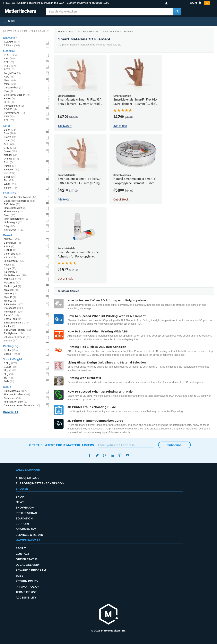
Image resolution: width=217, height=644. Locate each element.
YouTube (128, 455)
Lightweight (13, 223)
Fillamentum (14, 261)
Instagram (105, 455)
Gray (10, 148)
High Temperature (17, 219)
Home (61, 32)
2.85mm (12, 46)
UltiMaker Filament (17, 337)
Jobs (19, 576)
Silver (10, 177)
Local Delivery (28, 565)
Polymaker (13, 312)
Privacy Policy (27, 587)
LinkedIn (112, 455)
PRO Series (14, 305)
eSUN (10, 258)
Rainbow (12, 170)
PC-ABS (10, 109)
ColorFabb (12, 254)
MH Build (12, 279)
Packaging (11, 346)
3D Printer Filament (88, 32)
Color (7, 126)
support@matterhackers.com (40, 483)
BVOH (9, 99)
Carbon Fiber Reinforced (20, 197)
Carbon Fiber (14, 88)
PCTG (9, 70)
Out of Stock (121, 200)
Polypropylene (14, 113)
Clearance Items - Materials (22, 406)
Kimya (10, 268)
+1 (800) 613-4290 (99, 3)
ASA (9, 77)
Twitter (97, 455)
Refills (11, 350)
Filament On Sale (16, 402)
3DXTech (12, 239)
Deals (7, 387)
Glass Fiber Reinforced (19, 201)
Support (22, 524)
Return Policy (27, 581)
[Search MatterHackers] (177, 12)
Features (9, 193)
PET (9, 62)
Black (11, 130)
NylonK (10, 297)
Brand (7, 235)
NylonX (10, 301)
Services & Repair (29, 535)
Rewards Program (31, 570)
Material (9, 51)
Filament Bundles (17, 395)
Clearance (12, 398)
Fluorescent (13, 212)
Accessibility (26, 598)
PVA (8, 91)
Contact (22, 554)
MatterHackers (16, 276)
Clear (10, 141)
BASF (9, 247)
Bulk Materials (15, 391)
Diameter (10, 38)
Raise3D (11, 316)
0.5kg (10, 363)
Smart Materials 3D (17, 323)
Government (26, 529)
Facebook (89, 455)
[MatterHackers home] (108, 615)
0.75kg (11, 367)
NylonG (11, 294)
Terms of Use (26, 592)
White (11, 184)
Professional (27, 513)
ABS (10, 59)
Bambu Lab (14, 243)
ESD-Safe (12, 204)
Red (10, 173)
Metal (10, 84)
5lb (8, 378)
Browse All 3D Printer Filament (26, 31)
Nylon (10, 81)
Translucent (14, 230)
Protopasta (13, 308)
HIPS (9, 102)
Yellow (11, 188)
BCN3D (10, 250)
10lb (9, 382)
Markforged (13, 286)
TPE (9, 120)
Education (24, 518)
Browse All (10, 412)
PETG (11, 66)
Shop (20, 497)
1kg (10, 371)
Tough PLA (13, 73)
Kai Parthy (12, 272)
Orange (11, 159)
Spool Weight (13, 359)
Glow (10, 215)
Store (71, 32)
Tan (9, 180)
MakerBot (12, 283)
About (21, 548)
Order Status (27, 559)
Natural (11, 155)
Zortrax (11, 341)
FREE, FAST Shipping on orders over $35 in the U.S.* (33, 3)
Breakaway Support (17, 95)
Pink (9, 163)
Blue (10, 133)
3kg (9, 374)
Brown (10, 137)
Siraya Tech (13, 319)
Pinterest (120, 455)
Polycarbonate (15, 106)
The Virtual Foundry (17, 330)
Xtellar (10, 326)
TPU (10, 117)
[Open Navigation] (9, 21)
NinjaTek (12, 290)
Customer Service (77, 3)
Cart (200, 3)
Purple (10, 166)
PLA (10, 55)
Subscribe (174, 445)
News (20, 502)
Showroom (25, 508)
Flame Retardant (15, 208)
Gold (9, 144)
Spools (12, 354)
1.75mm (13, 42)
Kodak (10, 265)
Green (11, 152)
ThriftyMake (14, 334)
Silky (9, 226)
